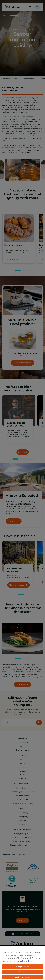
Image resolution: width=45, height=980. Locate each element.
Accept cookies (23, 967)
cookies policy (24, 961)
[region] (22, 963)
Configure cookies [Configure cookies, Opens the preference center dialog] (22, 977)
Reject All (22, 972)
